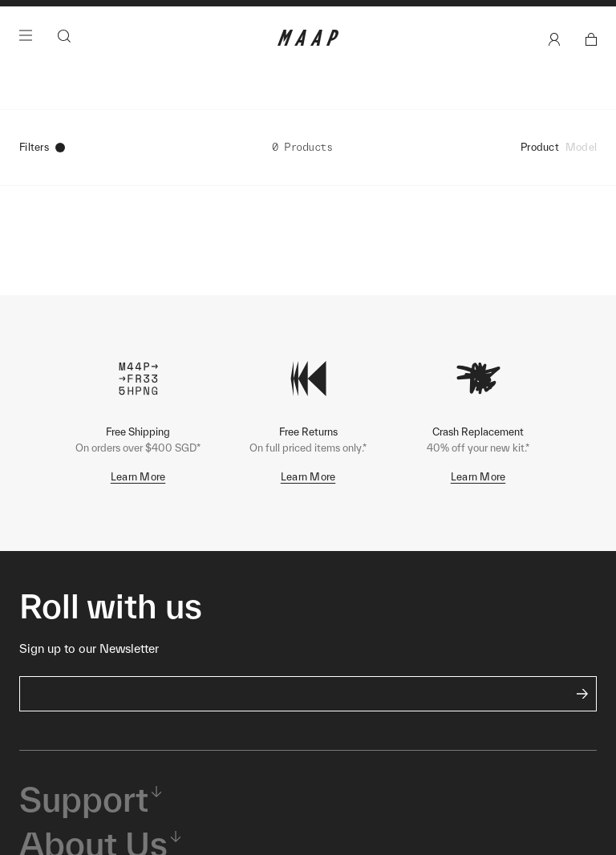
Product (540, 175)
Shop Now (392, 17)
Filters (42, 175)
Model (581, 175)
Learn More (138, 505)
